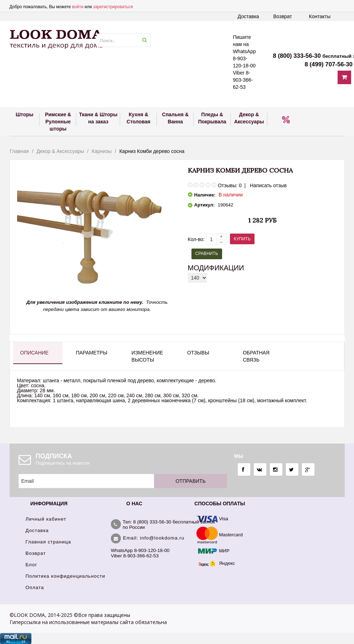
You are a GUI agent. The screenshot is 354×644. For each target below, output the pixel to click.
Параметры (92, 353)
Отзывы (198, 353)
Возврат (283, 16)
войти (78, 7)
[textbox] (124, 40)
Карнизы (102, 151)
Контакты (320, 16)
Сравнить (207, 254)
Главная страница (48, 542)
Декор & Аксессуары (60, 151)
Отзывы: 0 (230, 185)
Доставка (248, 16)
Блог (32, 565)
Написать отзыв (268, 185)
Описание (35, 353)
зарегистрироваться (113, 7)
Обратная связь (256, 356)
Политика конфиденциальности (66, 576)
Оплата (35, 587)
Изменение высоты (147, 356)
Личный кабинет (46, 519)
